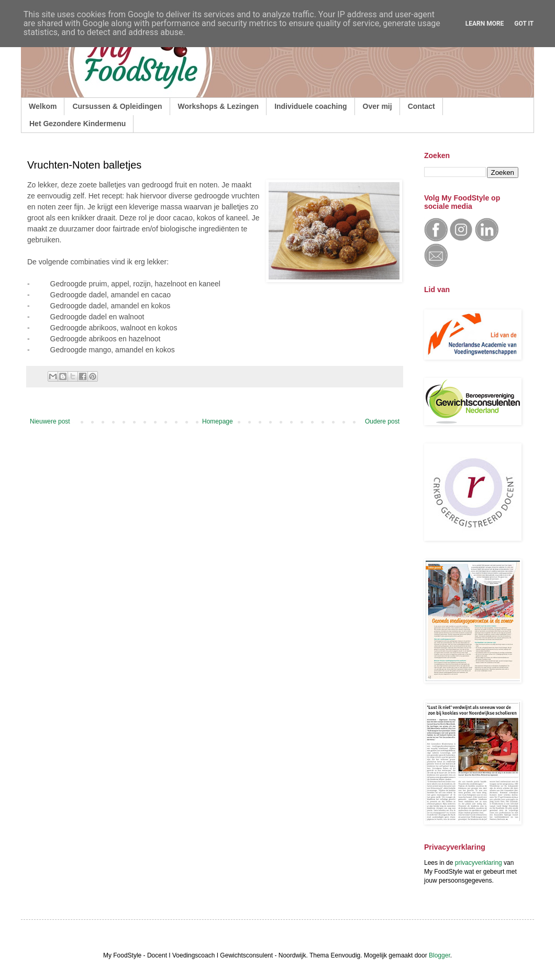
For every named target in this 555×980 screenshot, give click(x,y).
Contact (421, 106)
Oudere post (382, 421)
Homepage (218, 421)
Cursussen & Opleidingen (117, 106)
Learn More (485, 24)
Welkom (43, 106)
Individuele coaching (310, 106)
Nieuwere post (50, 421)
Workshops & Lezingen (219, 106)
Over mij (378, 106)
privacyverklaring (479, 863)
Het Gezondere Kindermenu (77, 124)
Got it (524, 24)
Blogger (440, 955)
